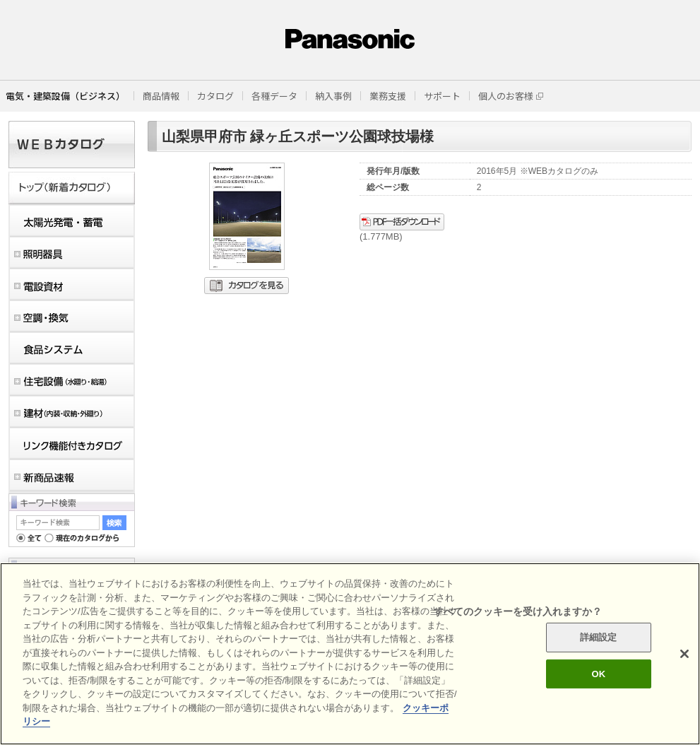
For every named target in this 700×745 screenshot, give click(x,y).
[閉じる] (684, 654)
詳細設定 (599, 637)
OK (598, 674)
